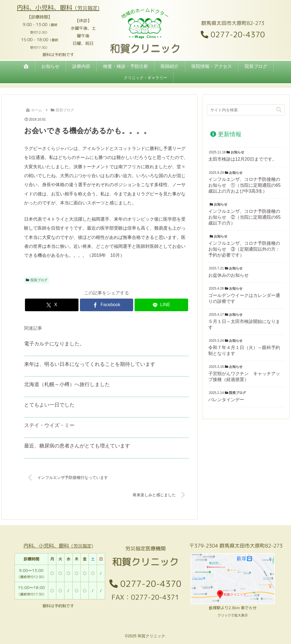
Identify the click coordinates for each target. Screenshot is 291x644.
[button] (279, 110)
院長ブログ (37, 280)
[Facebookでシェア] (107, 305)
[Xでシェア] (52, 305)
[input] (246, 110)
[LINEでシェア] (161, 305)
